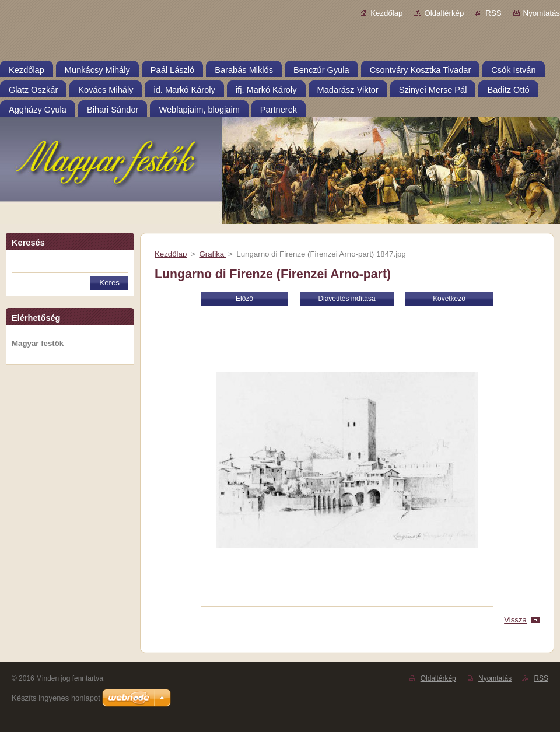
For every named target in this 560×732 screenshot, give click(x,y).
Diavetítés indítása (346, 299)
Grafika (212, 254)
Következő (449, 299)
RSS (493, 13)
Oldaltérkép (444, 13)
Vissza (515, 620)
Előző (244, 299)
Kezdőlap (386, 13)
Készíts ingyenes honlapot (56, 698)
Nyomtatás (542, 13)
